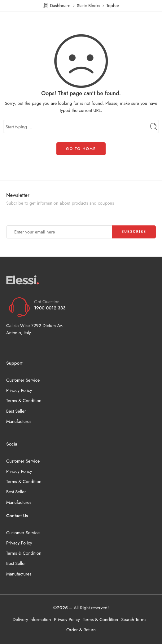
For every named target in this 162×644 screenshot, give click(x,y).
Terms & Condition (24, 400)
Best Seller (16, 411)
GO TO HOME (81, 149)
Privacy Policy (19, 390)
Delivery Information (32, 619)
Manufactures (19, 421)
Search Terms (134, 619)
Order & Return (81, 630)
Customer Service (23, 380)
